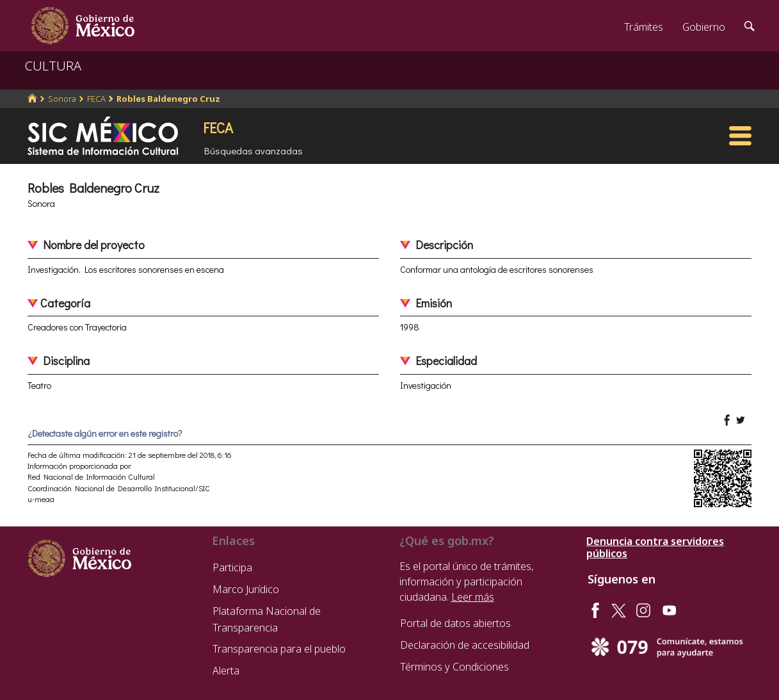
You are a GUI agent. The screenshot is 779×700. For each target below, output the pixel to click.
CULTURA (53, 66)
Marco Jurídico (246, 589)
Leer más (473, 597)
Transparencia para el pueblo (279, 649)
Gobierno (704, 27)
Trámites (644, 27)
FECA (96, 99)
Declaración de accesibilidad (465, 645)
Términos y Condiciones (454, 667)
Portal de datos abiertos (455, 623)
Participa (232, 567)
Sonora (62, 99)
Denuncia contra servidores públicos (655, 548)
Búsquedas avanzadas (253, 151)
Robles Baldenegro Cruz (168, 99)
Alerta (226, 671)
